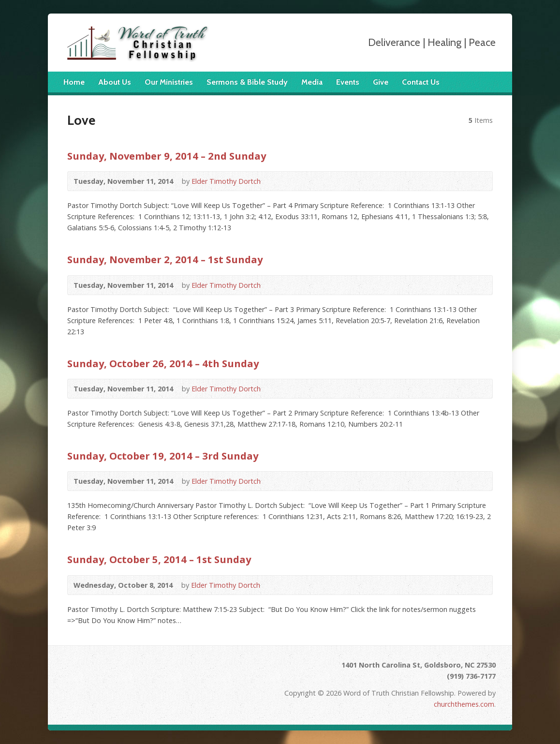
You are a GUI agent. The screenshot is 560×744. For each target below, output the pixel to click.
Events (348, 82)
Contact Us (421, 82)
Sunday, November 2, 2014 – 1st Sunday (165, 259)
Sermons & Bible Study (247, 82)
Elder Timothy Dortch (226, 181)
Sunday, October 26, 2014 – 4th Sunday (163, 363)
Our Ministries (169, 82)
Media (312, 82)
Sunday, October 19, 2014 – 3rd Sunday (163, 456)
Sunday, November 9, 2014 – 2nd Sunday (167, 156)
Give (381, 82)
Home (74, 82)
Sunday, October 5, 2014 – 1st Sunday (159, 559)
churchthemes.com (464, 704)
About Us (115, 82)
